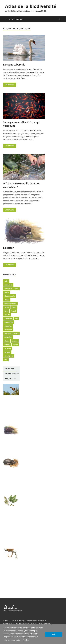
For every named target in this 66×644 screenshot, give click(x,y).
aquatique (8, 289)
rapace (15, 345)
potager (7, 345)
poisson (15, 341)
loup (16, 318)
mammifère (9, 322)
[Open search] (60, 19)
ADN (6, 281)
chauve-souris (10, 296)
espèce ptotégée (10, 304)
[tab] (10, 369)
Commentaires (12, 374)
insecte (7, 315)
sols (6, 360)
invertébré (8, 318)
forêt (6, 311)
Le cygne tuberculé (14, 64)
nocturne (8, 333)
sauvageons (9, 356)
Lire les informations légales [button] (16, 640)
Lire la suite (9, 84)
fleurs (14, 307)
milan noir (8, 330)
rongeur (7, 352)
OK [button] (54, 634)
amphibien (8, 285)
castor (7, 292)
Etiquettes (10, 378)
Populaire (10, 369)
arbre (16, 289)
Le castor (8, 248)
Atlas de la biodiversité (31, 6)
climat (7, 300)
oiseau (16, 333)
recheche (8, 348)
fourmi (13, 311)
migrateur (8, 326)
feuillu (7, 307)
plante (7, 341)
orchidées (8, 337)
